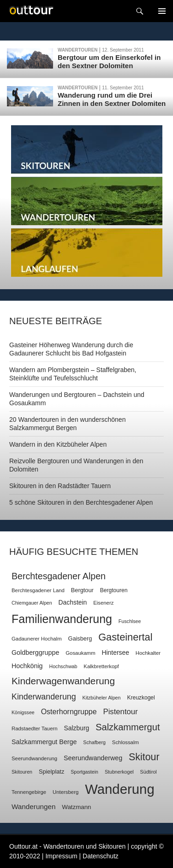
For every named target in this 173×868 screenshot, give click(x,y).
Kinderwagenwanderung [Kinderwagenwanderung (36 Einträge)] (63, 681)
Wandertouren (78, 50)
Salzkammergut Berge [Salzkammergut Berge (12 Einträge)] (44, 742)
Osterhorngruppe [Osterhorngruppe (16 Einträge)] (69, 712)
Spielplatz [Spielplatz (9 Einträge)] (51, 772)
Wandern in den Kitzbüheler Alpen (58, 444)
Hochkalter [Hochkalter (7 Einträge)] (148, 653)
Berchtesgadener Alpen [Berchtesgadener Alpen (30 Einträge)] (59, 576)
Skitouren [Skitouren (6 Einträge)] (22, 772)
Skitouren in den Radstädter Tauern (60, 486)
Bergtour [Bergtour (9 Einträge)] (82, 590)
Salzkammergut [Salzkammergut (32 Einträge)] (128, 727)
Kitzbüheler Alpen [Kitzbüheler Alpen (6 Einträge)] (102, 698)
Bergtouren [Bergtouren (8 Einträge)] (114, 590)
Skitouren (87, 149)
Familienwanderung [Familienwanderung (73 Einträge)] (62, 619)
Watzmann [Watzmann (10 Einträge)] (76, 807)
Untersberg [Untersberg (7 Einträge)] (66, 792)
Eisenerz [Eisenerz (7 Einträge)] (103, 603)
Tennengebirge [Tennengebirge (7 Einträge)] (29, 792)
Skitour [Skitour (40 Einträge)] (144, 757)
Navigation (162, 11)
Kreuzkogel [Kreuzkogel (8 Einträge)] (141, 698)
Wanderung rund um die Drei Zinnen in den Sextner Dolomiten (112, 99)
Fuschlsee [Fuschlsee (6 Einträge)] (130, 621)
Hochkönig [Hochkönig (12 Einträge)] (27, 666)
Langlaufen (87, 253)
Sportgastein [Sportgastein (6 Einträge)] (84, 772)
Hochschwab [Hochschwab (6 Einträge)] (63, 666)
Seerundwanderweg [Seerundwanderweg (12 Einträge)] (93, 758)
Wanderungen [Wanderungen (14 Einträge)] (33, 807)
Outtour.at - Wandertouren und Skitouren (67, 846)
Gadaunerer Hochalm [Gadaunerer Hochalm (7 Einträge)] (37, 639)
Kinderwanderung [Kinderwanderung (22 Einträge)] (44, 697)
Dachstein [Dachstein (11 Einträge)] (73, 602)
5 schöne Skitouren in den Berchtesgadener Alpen (81, 502)
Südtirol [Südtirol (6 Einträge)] (149, 772)
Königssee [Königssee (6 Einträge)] (23, 712)
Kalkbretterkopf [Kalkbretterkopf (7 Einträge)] (101, 666)
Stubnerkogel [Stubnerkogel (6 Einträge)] (119, 772)
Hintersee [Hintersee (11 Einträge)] (116, 652)
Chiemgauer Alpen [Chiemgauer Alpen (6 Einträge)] (32, 603)
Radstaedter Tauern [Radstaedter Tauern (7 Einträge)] (35, 728)
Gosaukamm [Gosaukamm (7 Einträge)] (80, 653)
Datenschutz (101, 856)
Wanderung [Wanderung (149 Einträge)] (120, 789)
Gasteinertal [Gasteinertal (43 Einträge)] (125, 637)
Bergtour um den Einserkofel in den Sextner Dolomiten (109, 61)
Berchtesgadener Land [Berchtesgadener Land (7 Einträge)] (38, 590)
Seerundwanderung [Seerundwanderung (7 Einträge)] (34, 758)
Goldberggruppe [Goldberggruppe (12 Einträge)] (35, 652)
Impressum (61, 856)
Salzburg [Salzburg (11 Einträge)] (76, 728)
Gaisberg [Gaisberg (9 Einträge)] (80, 638)
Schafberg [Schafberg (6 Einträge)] (94, 742)
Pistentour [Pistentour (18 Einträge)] (121, 712)
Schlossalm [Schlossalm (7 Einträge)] (125, 742)
